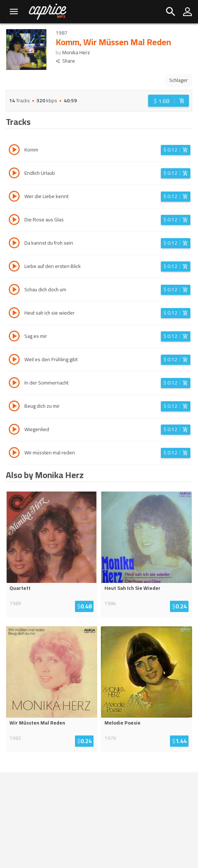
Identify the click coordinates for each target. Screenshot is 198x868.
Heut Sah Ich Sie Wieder (132, 588)
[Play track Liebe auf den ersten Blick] (14, 267)
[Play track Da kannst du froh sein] (14, 244)
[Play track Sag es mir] (14, 337)
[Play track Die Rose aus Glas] (14, 221)
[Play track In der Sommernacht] (14, 384)
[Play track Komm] (14, 151)
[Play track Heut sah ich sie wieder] (14, 314)
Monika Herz (76, 52)
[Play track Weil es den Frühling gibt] (14, 360)
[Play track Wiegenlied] (14, 430)
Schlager (179, 80)
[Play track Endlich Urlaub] (14, 174)
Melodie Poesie (122, 723)
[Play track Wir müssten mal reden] (14, 454)
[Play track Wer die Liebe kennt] (14, 197)
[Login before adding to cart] (169, 101)
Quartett (20, 588)
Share (65, 61)
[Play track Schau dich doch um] (14, 291)
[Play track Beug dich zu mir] (14, 407)
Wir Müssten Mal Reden (37, 723)
